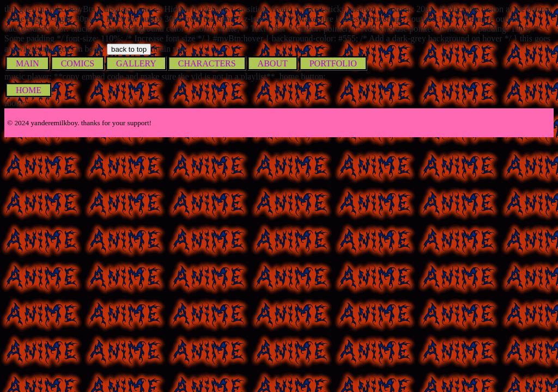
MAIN (28, 63)
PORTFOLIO (333, 63)
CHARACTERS (207, 63)
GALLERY (136, 63)
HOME (29, 90)
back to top (129, 49)
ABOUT (273, 63)
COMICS (78, 63)
